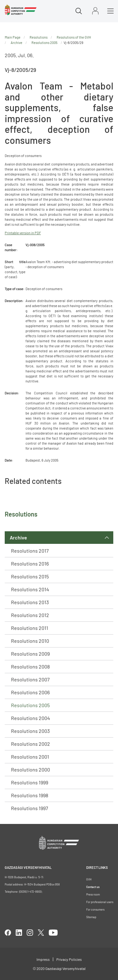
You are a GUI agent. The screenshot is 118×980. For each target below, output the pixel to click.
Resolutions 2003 (30, 731)
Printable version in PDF (23, 233)
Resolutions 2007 (30, 679)
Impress (43, 959)
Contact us (93, 887)
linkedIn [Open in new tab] (19, 933)
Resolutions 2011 (30, 628)
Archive (18, 537)
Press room (93, 894)
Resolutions (39, 37)
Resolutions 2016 (30, 563)
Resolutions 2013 (30, 602)
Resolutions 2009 (30, 654)
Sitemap (91, 917)
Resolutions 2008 (30, 666)
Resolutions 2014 (30, 589)
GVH (89, 879)
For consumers (95, 910)
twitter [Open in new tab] (41, 933)
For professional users (100, 902)
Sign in (95, 11)
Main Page (13, 37)
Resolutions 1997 (30, 808)
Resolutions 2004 (31, 718)
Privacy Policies (69, 959)
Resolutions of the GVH (74, 37)
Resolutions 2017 (30, 551)
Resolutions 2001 (30, 757)
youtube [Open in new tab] (53, 933)
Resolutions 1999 (30, 782)
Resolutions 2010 (30, 641)
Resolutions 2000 (31, 769)
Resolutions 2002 (31, 744)
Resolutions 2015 (30, 576)
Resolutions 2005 (30, 705)
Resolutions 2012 (30, 615)
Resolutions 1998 (30, 795)
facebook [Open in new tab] (8, 933)
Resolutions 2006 (30, 692)
